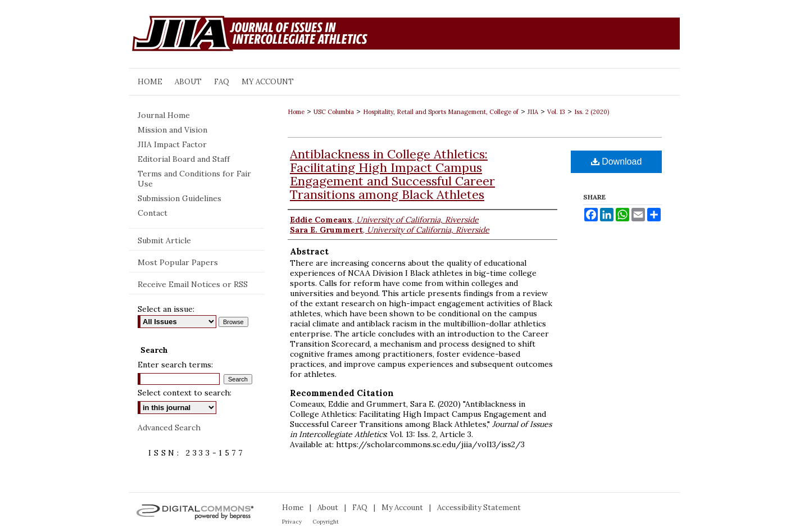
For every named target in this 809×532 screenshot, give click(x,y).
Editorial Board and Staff (184, 159)
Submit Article (164, 240)
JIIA (533, 112)
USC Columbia (334, 112)
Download (617, 162)
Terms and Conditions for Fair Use (194, 179)
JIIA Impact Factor (172, 144)
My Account (402, 508)
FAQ (360, 508)
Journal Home (164, 115)
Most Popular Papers (178, 262)
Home (296, 112)
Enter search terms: (175, 365)
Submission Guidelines (179, 198)
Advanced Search (169, 428)
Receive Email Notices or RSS (193, 284)
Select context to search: (185, 393)
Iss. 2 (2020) (592, 112)
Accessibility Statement (479, 508)
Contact (153, 213)
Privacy (292, 522)
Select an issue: (166, 309)
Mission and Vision (172, 130)
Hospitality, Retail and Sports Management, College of (441, 112)
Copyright (326, 522)
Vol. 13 (556, 112)
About (328, 508)
